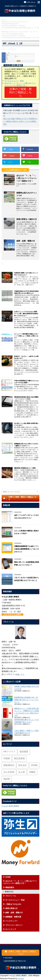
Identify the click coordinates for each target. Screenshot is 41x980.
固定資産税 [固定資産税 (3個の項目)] (19, 759)
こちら (22, 674)
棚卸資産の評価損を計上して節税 (25, 468)
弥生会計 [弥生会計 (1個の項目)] (23, 765)
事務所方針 (9, 892)
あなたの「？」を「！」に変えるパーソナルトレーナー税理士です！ (27, 178)
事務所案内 (10, 887)
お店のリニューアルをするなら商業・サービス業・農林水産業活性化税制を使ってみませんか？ (26, 314)
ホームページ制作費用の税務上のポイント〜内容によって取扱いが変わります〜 (26, 336)
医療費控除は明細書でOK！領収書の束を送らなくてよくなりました (27, 700)
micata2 (21, 979)
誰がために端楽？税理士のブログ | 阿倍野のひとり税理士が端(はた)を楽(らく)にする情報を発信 (20, 121)
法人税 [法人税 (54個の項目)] (22, 772)
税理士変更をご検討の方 (27, 219)
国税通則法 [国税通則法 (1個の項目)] (9, 765)
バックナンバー (11, 921)
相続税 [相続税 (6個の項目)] (7, 779)
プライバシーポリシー (14, 925)
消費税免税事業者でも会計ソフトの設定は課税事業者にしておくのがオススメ (27, 549)
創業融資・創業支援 (13, 917)
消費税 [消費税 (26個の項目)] (32, 772)
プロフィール (11, 896)
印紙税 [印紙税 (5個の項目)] (7, 759)
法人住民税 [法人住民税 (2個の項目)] (9, 772)
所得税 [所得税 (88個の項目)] (34, 765)
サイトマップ (11, 929)
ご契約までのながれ (13, 904)
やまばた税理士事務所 (10, 806)
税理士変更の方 (11, 908)
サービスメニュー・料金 (14, 81)
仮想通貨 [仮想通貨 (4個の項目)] (24, 752)
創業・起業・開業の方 (26, 241)
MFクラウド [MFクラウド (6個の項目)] (9, 752)
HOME (8, 877)
